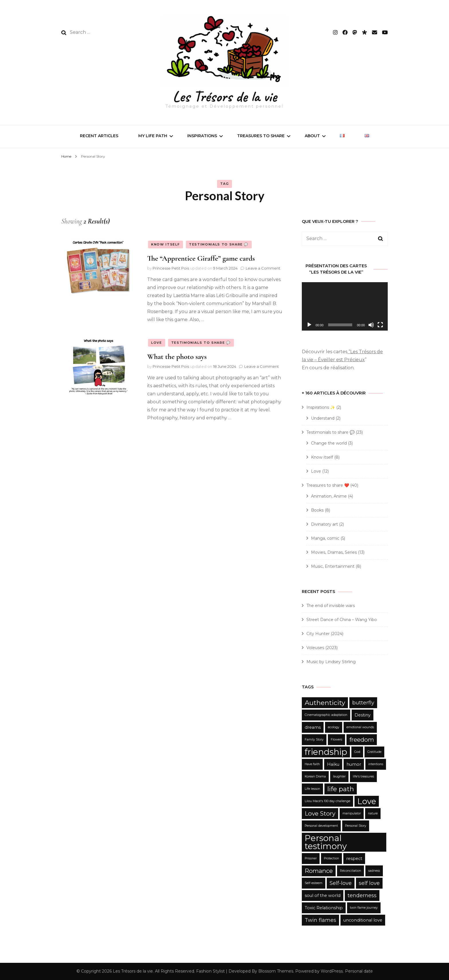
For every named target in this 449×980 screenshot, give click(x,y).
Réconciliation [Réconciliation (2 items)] (350, 871)
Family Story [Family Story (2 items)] (314, 740)
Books (317, 510)
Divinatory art (324, 524)
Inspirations (202, 136)
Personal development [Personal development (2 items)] (321, 826)
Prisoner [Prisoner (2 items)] (311, 858)
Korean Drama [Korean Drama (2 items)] (315, 776)
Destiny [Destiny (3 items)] (363, 715)
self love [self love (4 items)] (369, 883)
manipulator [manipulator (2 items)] (352, 813)
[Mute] (371, 325)
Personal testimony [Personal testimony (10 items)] (326, 842)
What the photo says (177, 357)
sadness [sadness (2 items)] (374, 871)
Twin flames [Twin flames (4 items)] (320, 920)
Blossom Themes (276, 971)
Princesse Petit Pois (171, 268)
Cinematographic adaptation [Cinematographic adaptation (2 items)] (326, 715)
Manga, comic (325, 538)
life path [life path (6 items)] (341, 789)
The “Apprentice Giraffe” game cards (201, 258)
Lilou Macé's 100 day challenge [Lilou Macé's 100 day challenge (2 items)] (327, 801)
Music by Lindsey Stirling (331, 662)
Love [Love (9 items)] (367, 801)
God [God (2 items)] (357, 752)
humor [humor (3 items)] (354, 764)
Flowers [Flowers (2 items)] (336, 740)
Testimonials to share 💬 (219, 244)
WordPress (332, 971)
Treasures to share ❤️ (328, 485)
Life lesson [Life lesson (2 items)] (312, 789)
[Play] (309, 325)
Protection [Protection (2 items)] (331, 858)
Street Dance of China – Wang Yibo (342, 620)
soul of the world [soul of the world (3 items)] (323, 895)
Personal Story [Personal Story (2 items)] (356, 826)
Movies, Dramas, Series (334, 552)
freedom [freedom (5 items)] (362, 740)
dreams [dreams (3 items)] (313, 727)
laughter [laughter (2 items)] (339, 776)
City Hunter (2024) (325, 634)
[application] (345, 306)
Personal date (359, 971)
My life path (153, 136)
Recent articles (99, 136)
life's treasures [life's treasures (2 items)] (363, 776)
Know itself (166, 244)
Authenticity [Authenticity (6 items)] (325, 703)
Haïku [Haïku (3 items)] (333, 764)
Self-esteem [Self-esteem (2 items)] (314, 883)
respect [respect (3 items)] (354, 859)
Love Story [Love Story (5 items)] (320, 813)
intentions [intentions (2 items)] (376, 764)
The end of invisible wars (331, 606)
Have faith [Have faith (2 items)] (312, 764)
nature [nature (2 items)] (373, 813)
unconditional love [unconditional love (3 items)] (363, 920)
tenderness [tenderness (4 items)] (362, 895)
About (312, 136)
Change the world (329, 443)
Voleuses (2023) (322, 648)
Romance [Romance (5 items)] (319, 871)
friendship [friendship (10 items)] (326, 752)
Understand (323, 418)
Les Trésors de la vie (225, 96)
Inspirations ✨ (321, 407)
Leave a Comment (263, 268)
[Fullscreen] (380, 325)
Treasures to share (261, 136)
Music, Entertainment (333, 566)
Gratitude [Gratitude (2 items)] (374, 752)
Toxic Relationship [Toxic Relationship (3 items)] (324, 908)
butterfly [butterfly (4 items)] (363, 703)
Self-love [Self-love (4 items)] (341, 883)
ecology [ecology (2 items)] (334, 727)
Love (157, 343)
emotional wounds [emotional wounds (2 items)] (360, 727)
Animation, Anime (329, 496)
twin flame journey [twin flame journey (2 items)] (364, 908)
